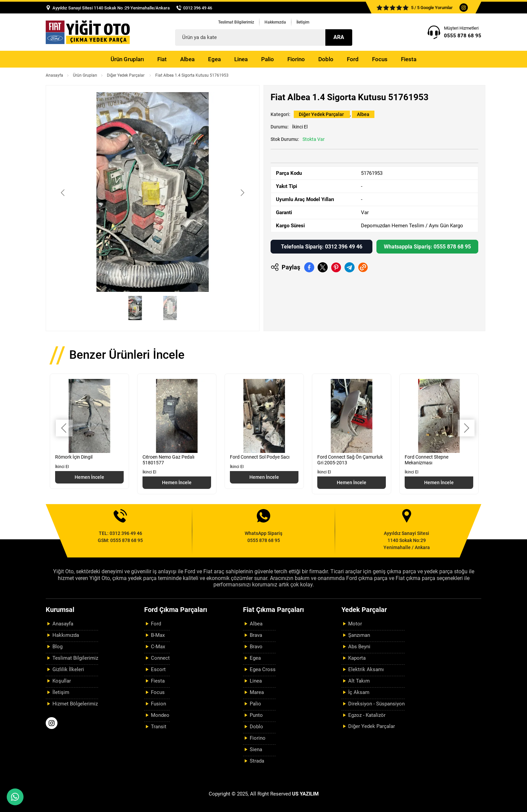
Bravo (256, 647)
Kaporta (357, 658)
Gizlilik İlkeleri (68, 669)
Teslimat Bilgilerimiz (236, 22)
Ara (339, 37)
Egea (214, 59)
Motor (355, 624)
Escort (158, 669)
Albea (187, 59)
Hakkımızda (275, 22)
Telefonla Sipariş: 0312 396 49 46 (322, 247)
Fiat (162, 59)
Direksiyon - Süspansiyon (376, 704)
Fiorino (296, 59)
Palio (268, 59)
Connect (160, 658)
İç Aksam (359, 692)
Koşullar (62, 681)
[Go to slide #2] (170, 308)
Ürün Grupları (127, 59)
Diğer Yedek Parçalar (126, 75)
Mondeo (160, 715)
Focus (380, 59)
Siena (256, 749)
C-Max (158, 647)
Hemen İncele (89, 477)
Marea (257, 692)
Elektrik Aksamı (366, 669)
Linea (241, 59)
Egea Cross (263, 669)
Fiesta (409, 59)
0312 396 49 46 (198, 8)
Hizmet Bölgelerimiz (75, 704)
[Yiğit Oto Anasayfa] (88, 32)
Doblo (326, 59)
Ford (353, 59)
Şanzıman (359, 635)
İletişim (303, 22)
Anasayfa (54, 75)
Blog (57, 647)
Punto (256, 715)
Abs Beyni (359, 647)
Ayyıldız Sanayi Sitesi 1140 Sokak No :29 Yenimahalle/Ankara (111, 8)
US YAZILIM (305, 794)
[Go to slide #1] (135, 308)
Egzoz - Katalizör (367, 715)
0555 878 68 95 (463, 36)
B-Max (158, 635)
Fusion (158, 704)
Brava (256, 635)
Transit (159, 727)
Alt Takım (359, 681)
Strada (257, 761)
